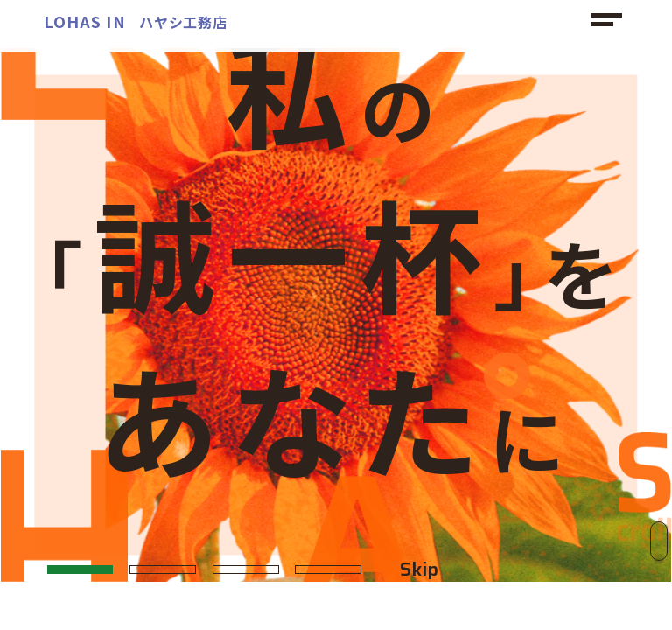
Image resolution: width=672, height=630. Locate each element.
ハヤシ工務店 (136, 22)
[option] (336, 315)
